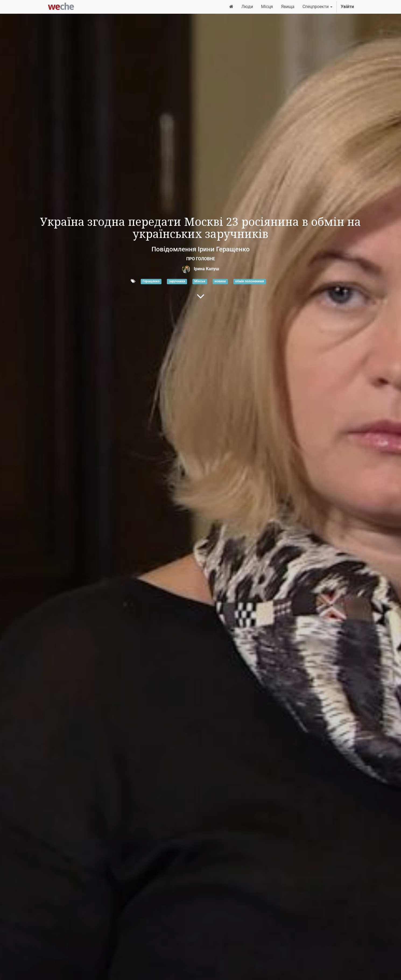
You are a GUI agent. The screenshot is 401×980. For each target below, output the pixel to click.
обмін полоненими (250, 282)
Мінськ (200, 282)
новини (220, 282)
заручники (177, 282)
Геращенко (151, 282)
